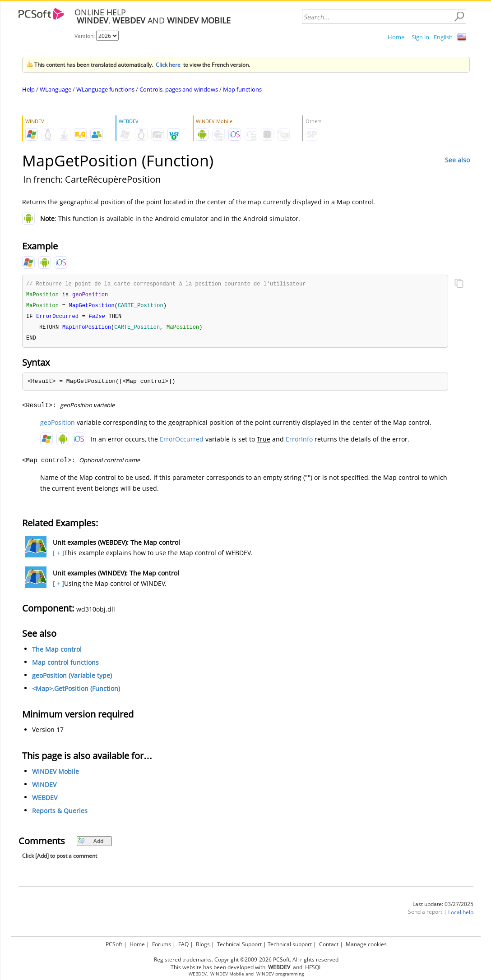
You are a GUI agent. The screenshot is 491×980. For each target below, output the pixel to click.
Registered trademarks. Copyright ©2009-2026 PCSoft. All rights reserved (246, 959)
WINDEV (44, 787)
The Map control (57, 652)
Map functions (242, 89)
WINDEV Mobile (56, 774)
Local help (461, 915)
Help (28, 89)
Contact (329, 944)
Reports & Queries (60, 813)
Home (396, 37)
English (443, 37)
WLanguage (56, 89)
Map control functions (65, 665)
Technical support (290, 944)
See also (457, 160)
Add (90, 844)
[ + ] (58, 555)
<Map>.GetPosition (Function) (76, 691)
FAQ (183, 944)
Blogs (203, 944)
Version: (85, 36)
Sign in (420, 37)
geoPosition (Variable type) (72, 678)
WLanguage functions (105, 89)
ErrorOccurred (182, 442)
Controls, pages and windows (179, 89)
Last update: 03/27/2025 (443, 907)
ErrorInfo (299, 442)
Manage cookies (366, 944)
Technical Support (239, 944)
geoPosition (58, 425)
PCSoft (114, 944)
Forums (162, 944)
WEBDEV (45, 800)
